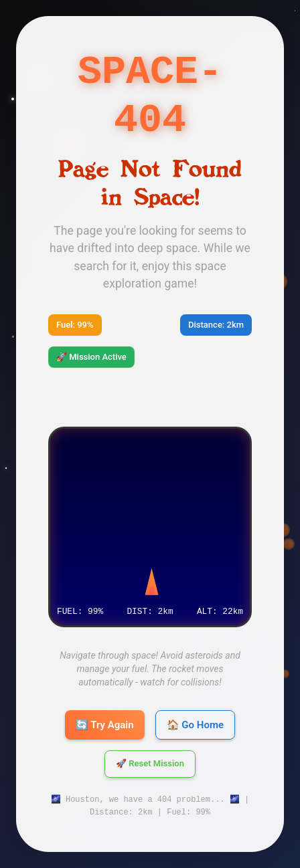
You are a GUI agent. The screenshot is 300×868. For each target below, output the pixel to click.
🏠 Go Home (195, 725)
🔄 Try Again (105, 725)
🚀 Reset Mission (150, 764)
